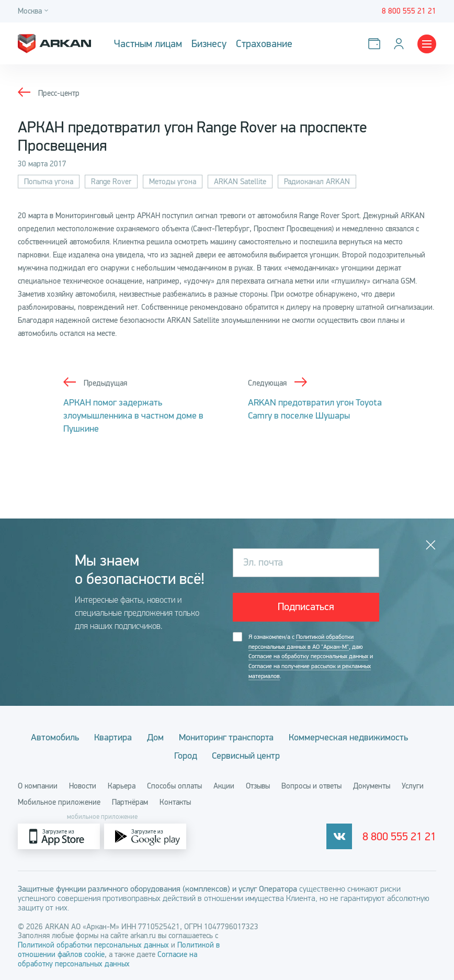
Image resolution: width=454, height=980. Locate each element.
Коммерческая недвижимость (348, 736)
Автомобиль (55, 736)
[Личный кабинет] (401, 44)
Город (186, 754)
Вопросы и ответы (311, 784)
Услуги (413, 784)
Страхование (264, 44)
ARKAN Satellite (240, 182)
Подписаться (306, 607)
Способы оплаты (174, 784)
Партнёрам (130, 801)
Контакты (175, 801)
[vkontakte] (339, 835)
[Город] (35, 11)
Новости (83, 784)
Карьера (122, 784)
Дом (155, 736)
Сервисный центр (246, 754)
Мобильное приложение (59, 801)
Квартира (113, 736)
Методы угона (173, 182)
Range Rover (111, 182)
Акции (224, 784)
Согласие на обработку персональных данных (308, 656)
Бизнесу (209, 44)
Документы (372, 784)
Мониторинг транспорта (226, 736)
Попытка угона (49, 182)
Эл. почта (263, 562)
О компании (38, 784)
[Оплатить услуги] (376, 44)
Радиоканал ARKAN (317, 182)
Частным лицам (148, 44)
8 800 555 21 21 (399, 835)
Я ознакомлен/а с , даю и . (311, 656)
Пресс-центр (59, 93)
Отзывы (258, 784)
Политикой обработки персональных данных (94, 943)
